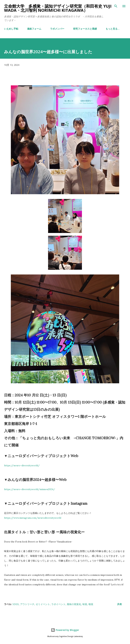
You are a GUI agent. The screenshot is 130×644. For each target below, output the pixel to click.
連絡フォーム (34, 29)
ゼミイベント (43, 604)
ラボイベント (58, 604)
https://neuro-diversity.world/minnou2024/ (30, 489)
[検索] (116, 6)
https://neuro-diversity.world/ (22, 465)
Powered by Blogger (65, 630)
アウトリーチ (27, 604)
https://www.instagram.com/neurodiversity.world (33, 518)
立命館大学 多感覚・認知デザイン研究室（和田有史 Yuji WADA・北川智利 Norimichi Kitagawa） (58, 8)
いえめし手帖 (11, 29)
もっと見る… (113, 29)
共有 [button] (120, 604)
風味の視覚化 (74, 604)
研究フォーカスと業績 (85, 29)
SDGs (16, 604)
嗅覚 (91, 604)
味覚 (85, 604)
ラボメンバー (57, 29)
